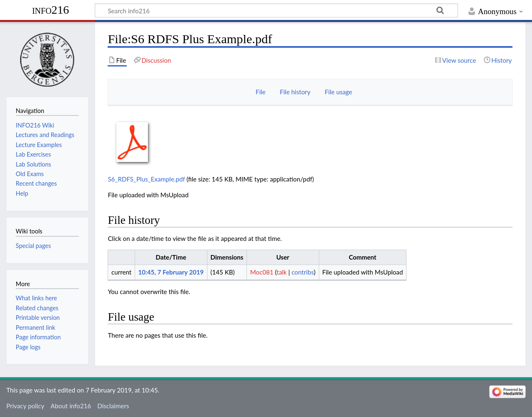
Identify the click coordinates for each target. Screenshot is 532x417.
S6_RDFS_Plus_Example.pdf (146, 179)
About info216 (71, 406)
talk (282, 272)
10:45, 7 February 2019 (171, 272)
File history (295, 92)
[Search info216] (276, 10)
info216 (50, 10)
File (261, 92)
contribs (302, 272)
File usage (338, 92)
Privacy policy (25, 406)
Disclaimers (113, 406)
